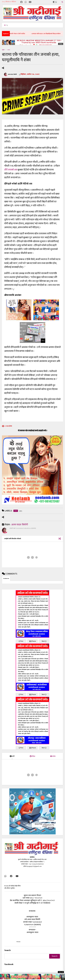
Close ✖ (61, 972)
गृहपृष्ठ (3, 50)
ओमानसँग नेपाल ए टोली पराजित (20, 34)
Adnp (61, 44)
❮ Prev (21, 641)
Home (18, 942)
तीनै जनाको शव (11, 170)
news (9, 50)
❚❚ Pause (33, 641)
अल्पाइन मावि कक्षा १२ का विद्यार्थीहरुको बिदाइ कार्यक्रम (49, 34)
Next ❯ (44, 641)
